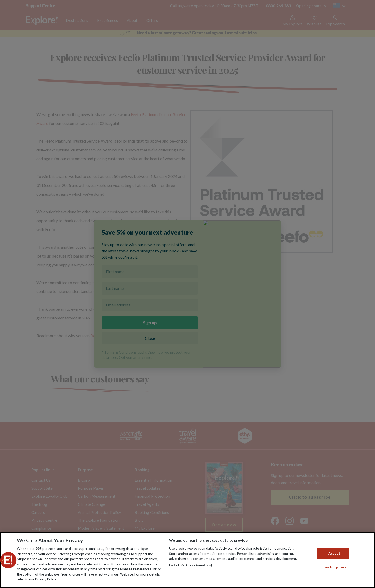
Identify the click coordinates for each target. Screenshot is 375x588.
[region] (187, 560)
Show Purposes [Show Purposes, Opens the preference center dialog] (333, 567)
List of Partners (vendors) (190, 565)
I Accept (333, 553)
